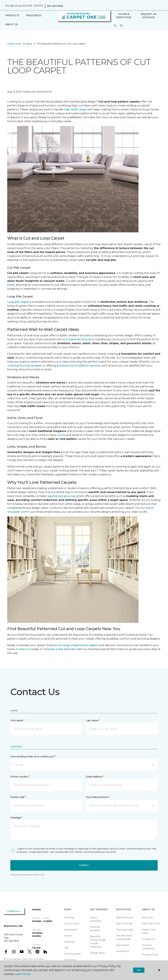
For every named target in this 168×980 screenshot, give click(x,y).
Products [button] (12, 15)
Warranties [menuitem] (122, 945)
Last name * (93, 720)
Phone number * (20, 777)
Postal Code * (18, 797)
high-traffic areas (75, 109)
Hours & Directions (124, 16)
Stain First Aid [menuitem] (124, 924)
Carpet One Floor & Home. (28, 959)
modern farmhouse (79, 339)
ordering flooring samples (24, 366)
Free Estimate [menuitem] (72, 954)
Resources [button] (34, 15)
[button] (115, 26)
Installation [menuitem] (123, 951)
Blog (29, 44)
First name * (17, 720)
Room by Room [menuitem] (151, 924)
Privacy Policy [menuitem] (150, 955)
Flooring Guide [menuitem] (125, 930)
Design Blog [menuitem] (97, 953)
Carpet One (14, 44)
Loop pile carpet (18, 302)
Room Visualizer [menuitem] (96, 919)
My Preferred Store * (98, 797)
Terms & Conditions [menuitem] (148, 947)
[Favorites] (121, 26)
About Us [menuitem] (147, 917)
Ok (139, 970)
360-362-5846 (55, 6)
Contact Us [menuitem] (148, 939)
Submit (84, 865)
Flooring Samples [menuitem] (95, 929)
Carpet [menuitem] (68, 936)
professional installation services (79, 366)
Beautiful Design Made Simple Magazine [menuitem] (98, 942)
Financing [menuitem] (70, 960)
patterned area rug (62, 496)
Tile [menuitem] (66, 948)
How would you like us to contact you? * (33, 756)
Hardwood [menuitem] (70, 930)
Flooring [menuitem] (69, 917)
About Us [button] (12, 24)
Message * (16, 818)
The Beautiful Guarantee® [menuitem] (124, 937)
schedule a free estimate (59, 649)
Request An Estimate (149, 16)
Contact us (23, 649)
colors (61, 435)
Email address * (95, 777)
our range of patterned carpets (78, 645)
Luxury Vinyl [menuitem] (71, 924)
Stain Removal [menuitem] (125, 917)
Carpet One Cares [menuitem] (149, 931)
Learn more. (23, 974)
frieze (11, 285)
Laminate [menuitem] (70, 942)
